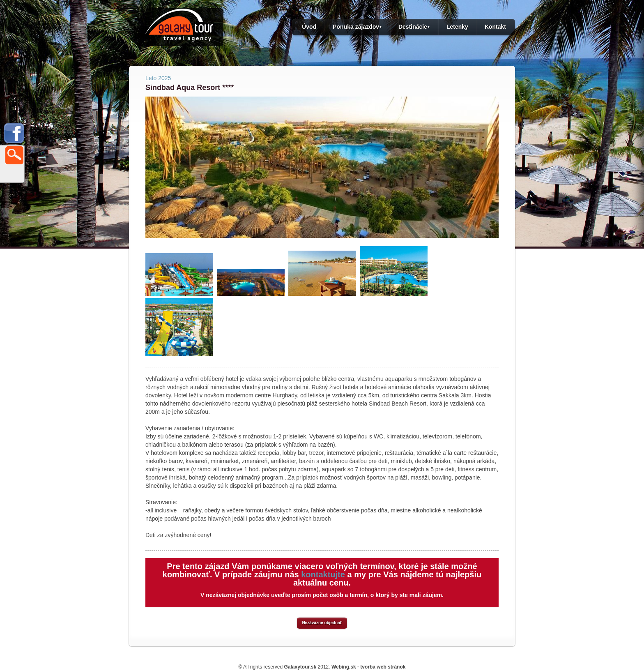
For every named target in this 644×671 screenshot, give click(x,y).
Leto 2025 (158, 78)
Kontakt (495, 27)
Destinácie (414, 27)
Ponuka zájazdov (357, 27)
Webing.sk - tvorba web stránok (368, 667)
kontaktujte (323, 574)
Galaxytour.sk (300, 667)
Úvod (309, 27)
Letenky (457, 27)
